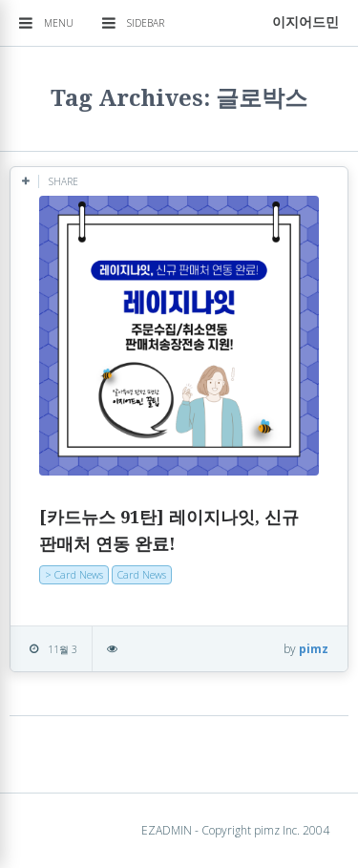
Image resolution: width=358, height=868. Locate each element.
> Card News (74, 574)
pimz (314, 649)
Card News (142, 574)
